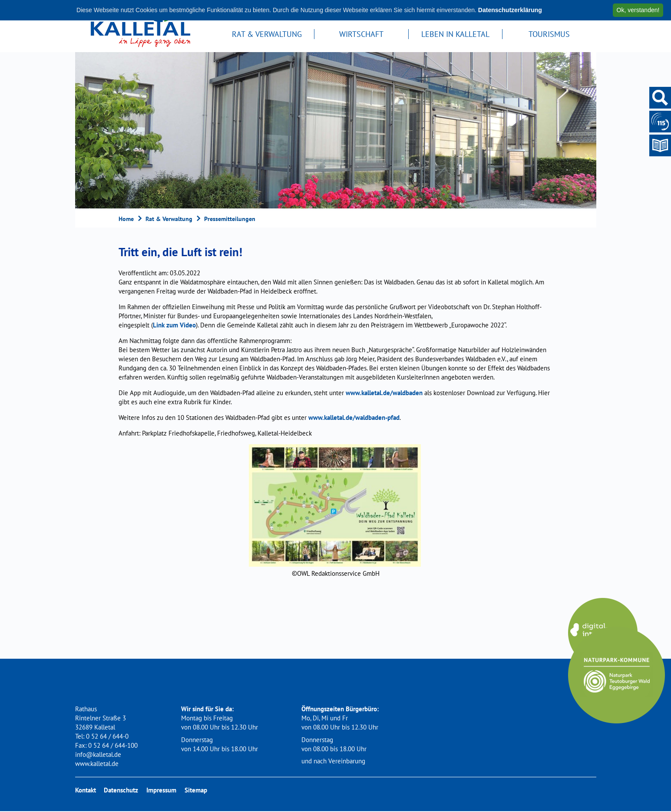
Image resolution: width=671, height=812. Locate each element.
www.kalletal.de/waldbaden (384, 393)
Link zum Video (174, 325)
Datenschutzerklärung (510, 10)
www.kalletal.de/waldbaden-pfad (354, 418)
